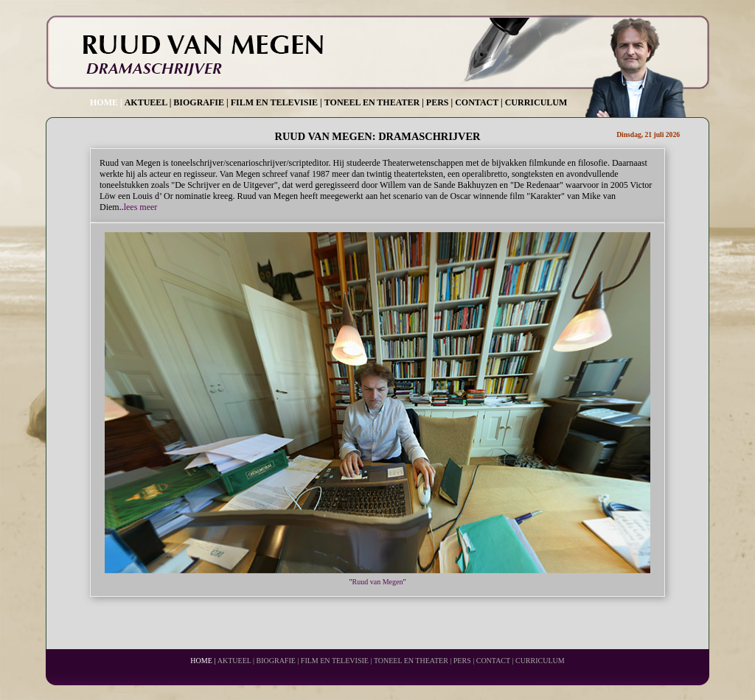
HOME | (106, 102)
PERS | (439, 102)
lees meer (141, 207)
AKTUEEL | (148, 102)
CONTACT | (479, 102)
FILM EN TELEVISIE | (276, 102)
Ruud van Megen (378, 582)
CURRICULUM (536, 102)
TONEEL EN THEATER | (374, 102)
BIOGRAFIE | (201, 102)
